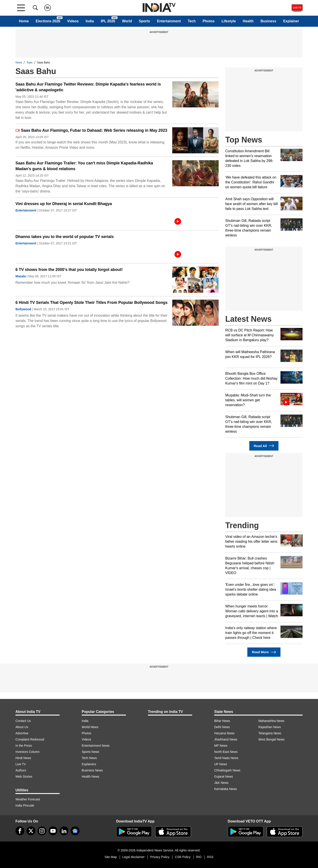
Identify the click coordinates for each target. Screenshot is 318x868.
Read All (264, 446)
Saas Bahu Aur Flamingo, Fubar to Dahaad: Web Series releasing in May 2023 (91, 130)
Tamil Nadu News (226, 758)
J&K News (221, 783)
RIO (199, 857)
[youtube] (53, 831)
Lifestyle (229, 21)
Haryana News (224, 733)
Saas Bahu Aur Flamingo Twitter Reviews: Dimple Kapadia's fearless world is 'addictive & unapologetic (88, 87)
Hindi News (23, 758)
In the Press (24, 746)
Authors (21, 770)
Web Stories (24, 777)
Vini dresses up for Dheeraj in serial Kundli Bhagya (64, 204)
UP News (221, 764)
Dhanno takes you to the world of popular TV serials (65, 237)
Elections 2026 (48, 21)
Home (24, 21)
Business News (92, 770)
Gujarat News (224, 777)
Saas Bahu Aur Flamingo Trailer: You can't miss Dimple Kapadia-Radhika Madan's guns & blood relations (84, 166)
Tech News (89, 758)
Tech (192, 21)
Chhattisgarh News (227, 770)
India (90, 21)
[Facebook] (20, 831)
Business (268, 21)
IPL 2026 (108, 21)
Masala (21, 276)
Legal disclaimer (133, 857)
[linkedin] (64, 831)
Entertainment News (96, 746)
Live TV (21, 764)
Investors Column (27, 752)
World (127, 21)
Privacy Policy (160, 857)
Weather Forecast (28, 799)
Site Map (111, 857)
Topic (30, 63)
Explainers (89, 764)
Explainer (291, 21)
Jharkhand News (226, 739)
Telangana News (270, 733)
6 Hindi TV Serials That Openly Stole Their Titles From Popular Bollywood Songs (92, 303)
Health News (90, 777)
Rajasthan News (270, 727)
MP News (221, 746)
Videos (73, 21)
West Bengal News (271, 739)
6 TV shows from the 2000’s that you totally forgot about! (69, 270)
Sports (145, 21)
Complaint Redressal (30, 739)
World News (90, 727)
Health (248, 21)
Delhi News (222, 727)
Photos (208, 21)
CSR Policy (183, 857)
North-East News (226, 752)
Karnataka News (226, 789)
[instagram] (42, 831)
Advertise (22, 733)
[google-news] (75, 831)
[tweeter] (31, 831)
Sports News (90, 752)
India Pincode (25, 805)
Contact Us (23, 721)
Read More (264, 652)
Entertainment (169, 21)
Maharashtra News (271, 721)
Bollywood (23, 309)
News (19, 63)
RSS (210, 857)
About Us (22, 727)
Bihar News (222, 721)
